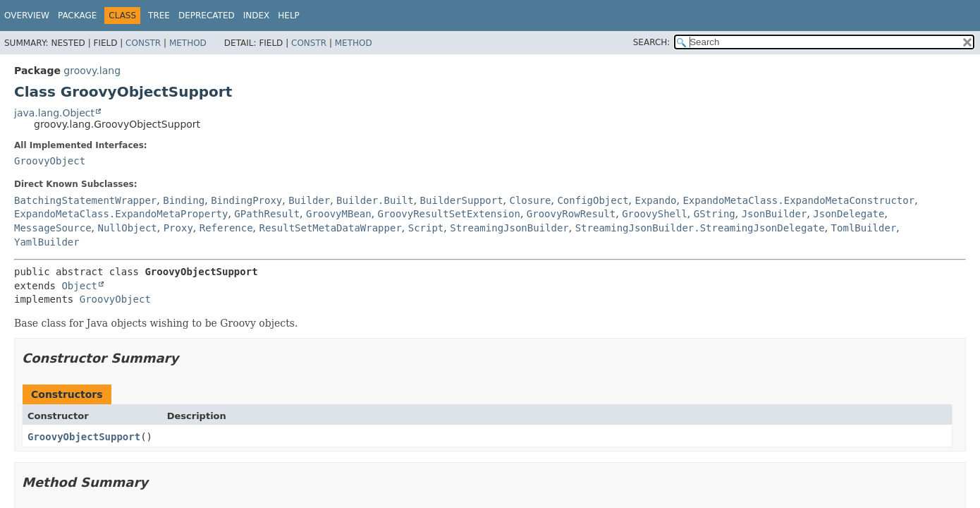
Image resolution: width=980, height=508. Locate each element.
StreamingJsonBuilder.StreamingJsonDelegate (700, 228)
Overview (27, 16)
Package (77, 16)
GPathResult (267, 214)
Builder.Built (375, 200)
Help (289, 16)
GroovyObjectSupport (84, 437)
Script (426, 228)
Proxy (178, 228)
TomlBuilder (864, 228)
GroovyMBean (339, 214)
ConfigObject (593, 200)
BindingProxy (246, 200)
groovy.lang (92, 71)
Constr (143, 43)
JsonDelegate (849, 214)
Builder (309, 200)
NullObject (127, 228)
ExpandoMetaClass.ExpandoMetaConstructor (798, 200)
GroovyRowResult (571, 214)
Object (79, 286)
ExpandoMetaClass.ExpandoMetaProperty (121, 214)
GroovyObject (50, 161)
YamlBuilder (47, 242)
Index (257, 16)
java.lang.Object (54, 113)
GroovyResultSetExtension (449, 214)
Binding (184, 200)
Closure (531, 200)
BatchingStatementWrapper (85, 200)
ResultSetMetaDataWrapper (331, 228)
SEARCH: (652, 42)
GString (715, 214)
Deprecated (207, 16)
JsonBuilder (774, 214)
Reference (226, 228)
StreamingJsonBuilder (509, 228)
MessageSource (53, 228)
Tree (159, 16)
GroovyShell (655, 214)
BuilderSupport (462, 200)
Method (188, 43)
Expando (656, 200)
